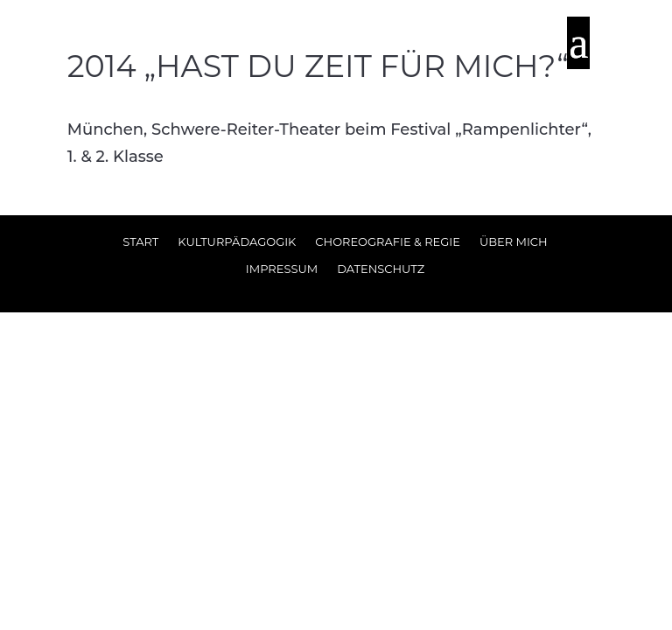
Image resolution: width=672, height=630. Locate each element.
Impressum (282, 269)
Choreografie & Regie (388, 241)
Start (140, 241)
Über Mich (514, 241)
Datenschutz (381, 269)
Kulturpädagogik (237, 241)
